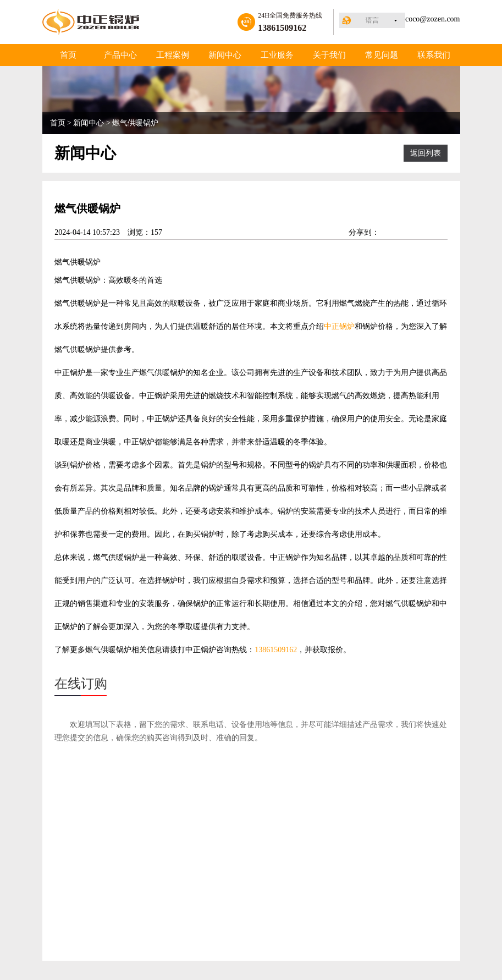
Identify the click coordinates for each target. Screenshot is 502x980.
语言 (372, 20)
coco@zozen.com (433, 19)
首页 (68, 55)
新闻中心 (225, 55)
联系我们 (434, 55)
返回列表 (426, 153)
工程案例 (173, 55)
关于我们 (329, 55)
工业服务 (277, 55)
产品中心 (120, 55)
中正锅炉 (339, 326)
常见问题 (382, 55)
